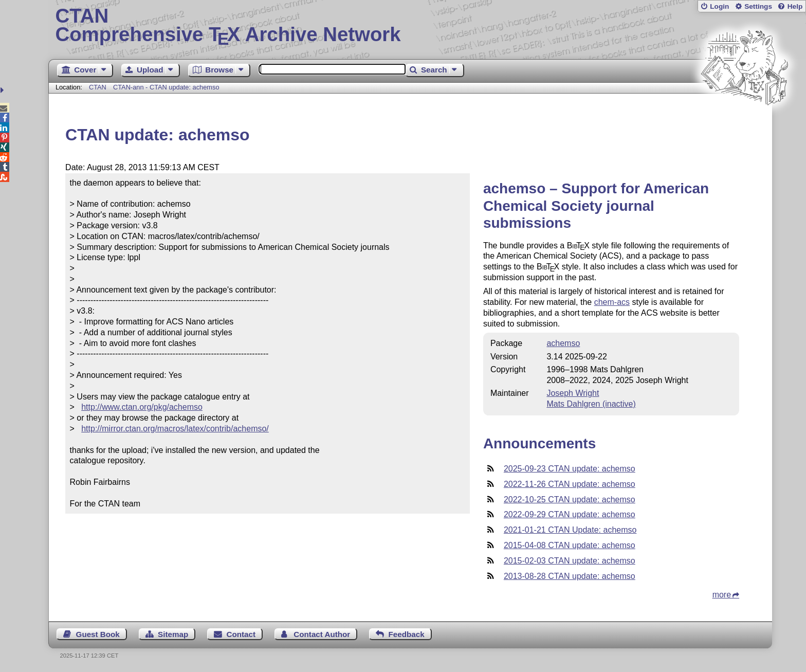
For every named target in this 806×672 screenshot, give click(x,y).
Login (719, 6)
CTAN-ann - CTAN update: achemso (166, 87)
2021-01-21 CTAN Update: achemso (570, 530)
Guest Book (98, 634)
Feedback (407, 634)
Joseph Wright (573, 393)
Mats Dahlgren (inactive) (591, 404)
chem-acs (612, 302)
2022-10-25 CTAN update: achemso (570, 500)
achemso (563, 343)
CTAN (98, 87)
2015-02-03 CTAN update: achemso (570, 561)
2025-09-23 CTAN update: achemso (570, 469)
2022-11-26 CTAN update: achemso (570, 484)
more (722, 595)
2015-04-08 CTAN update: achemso (570, 545)
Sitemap (173, 634)
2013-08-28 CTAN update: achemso (570, 576)
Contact (241, 634)
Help (795, 6)
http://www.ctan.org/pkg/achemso (142, 407)
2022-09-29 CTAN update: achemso (570, 514)
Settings (758, 6)
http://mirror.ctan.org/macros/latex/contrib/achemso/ (175, 429)
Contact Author (322, 634)
